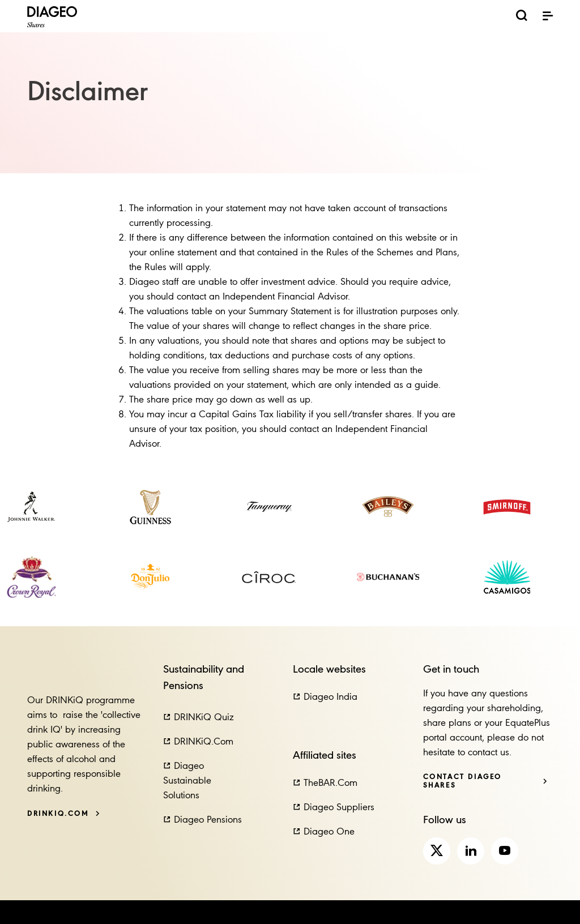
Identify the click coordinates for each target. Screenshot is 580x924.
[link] (31, 507)
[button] (199, 718)
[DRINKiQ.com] (64, 814)
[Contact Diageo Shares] (485, 781)
